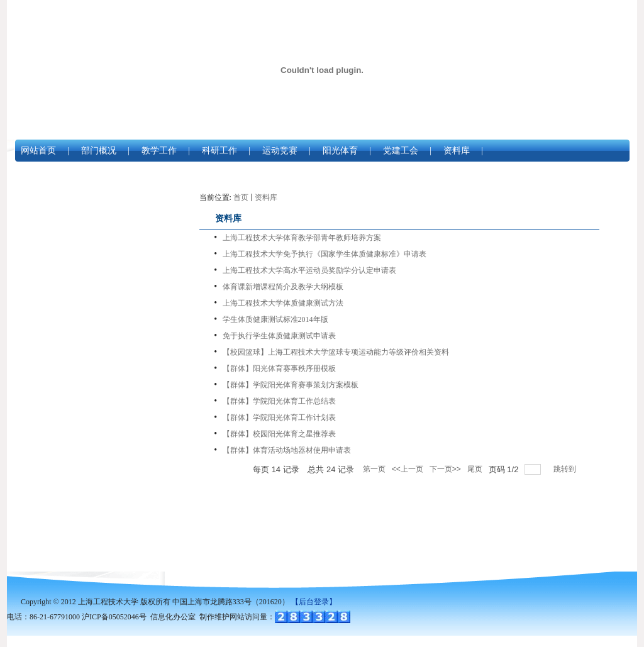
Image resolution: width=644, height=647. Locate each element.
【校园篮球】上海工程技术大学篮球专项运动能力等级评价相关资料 (336, 352)
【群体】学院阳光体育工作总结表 (279, 401)
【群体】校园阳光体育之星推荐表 (279, 434)
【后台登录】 (314, 602)
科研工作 (219, 151)
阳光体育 (340, 151)
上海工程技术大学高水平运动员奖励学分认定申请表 (309, 270)
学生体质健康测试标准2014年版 (275, 319)
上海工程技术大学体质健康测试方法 (283, 303)
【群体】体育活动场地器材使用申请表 (287, 450)
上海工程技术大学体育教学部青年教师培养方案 (302, 238)
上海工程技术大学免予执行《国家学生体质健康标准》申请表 (325, 254)
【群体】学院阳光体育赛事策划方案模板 (291, 385)
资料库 (457, 151)
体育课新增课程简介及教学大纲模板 (283, 287)
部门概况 (99, 151)
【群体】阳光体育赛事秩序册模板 (279, 368)
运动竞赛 (280, 151)
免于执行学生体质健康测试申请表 (279, 336)
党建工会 (401, 151)
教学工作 (159, 151)
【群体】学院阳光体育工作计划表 (279, 418)
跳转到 (566, 469)
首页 (241, 197)
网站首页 (38, 151)
